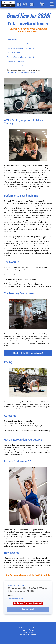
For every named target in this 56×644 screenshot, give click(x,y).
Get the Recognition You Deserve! (20, 66)
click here (24, 409)
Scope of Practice (13, 53)
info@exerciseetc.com (28, 635)
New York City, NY (16, 585)
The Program (12, 39)
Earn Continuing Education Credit (19, 44)
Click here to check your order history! (21, 72)
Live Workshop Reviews (16, 61)
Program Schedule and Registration (20, 48)
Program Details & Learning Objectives (22, 57)
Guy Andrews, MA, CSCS (17, 599)
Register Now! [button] (28, 609)
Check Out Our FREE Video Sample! (28, 353)
